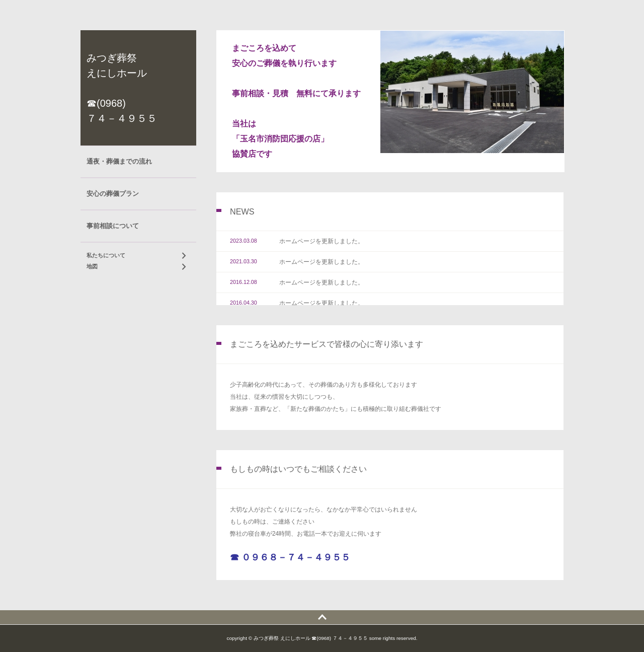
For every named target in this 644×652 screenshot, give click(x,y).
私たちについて (106, 255)
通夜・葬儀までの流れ (119, 161)
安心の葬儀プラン (113, 194)
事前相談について (113, 226)
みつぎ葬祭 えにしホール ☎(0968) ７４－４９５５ (122, 88)
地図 (92, 266)
